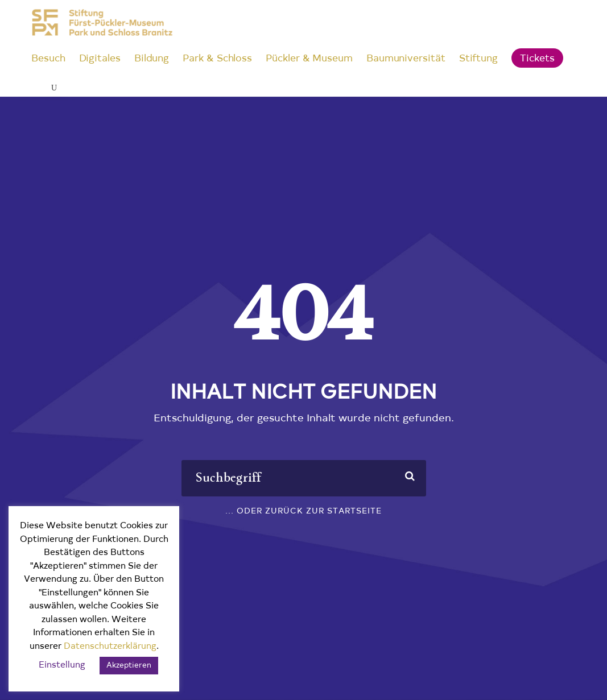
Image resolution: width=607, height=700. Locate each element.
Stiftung (478, 59)
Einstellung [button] (62, 666)
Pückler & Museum (309, 59)
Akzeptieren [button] (129, 666)
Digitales (100, 59)
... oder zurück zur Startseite (303, 512)
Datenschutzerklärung (110, 647)
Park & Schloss (217, 59)
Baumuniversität (406, 59)
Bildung (152, 59)
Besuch (48, 59)
